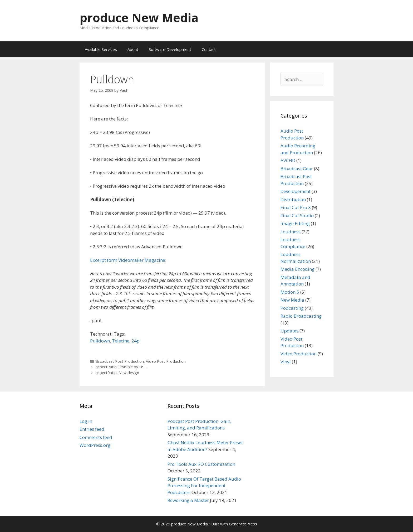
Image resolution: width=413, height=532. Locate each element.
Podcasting (292, 308)
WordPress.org (95, 445)
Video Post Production (166, 361)
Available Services (101, 49)
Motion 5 (290, 292)
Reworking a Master (188, 500)
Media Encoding (298, 269)
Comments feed (96, 437)
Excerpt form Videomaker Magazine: (128, 260)
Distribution (293, 199)
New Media (292, 300)
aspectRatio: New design (117, 373)
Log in (86, 421)
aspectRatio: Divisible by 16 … (121, 367)
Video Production (299, 354)
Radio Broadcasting (301, 316)
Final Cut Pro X (296, 207)
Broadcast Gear (297, 169)
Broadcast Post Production (120, 361)
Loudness (291, 232)
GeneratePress (243, 524)
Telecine (121, 341)
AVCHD (288, 160)
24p (136, 341)
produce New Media (139, 18)
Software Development (170, 49)
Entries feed (92, 429)
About (133, 49)
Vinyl (286, 362)
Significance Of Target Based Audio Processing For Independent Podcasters (204, 486)
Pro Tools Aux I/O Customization (201, 464)
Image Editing (295, 223)
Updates (289, 331)
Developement (296, 191)
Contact (209, 49)
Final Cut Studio (297, 216)
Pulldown (100, 341)
